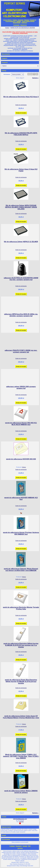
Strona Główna (7, 20)
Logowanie (16, 25)
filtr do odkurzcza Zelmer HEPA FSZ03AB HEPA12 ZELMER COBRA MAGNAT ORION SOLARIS (21, 207)
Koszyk (4, 835)
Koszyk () (33, 20)
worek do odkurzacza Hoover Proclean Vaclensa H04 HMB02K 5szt (21, 533)
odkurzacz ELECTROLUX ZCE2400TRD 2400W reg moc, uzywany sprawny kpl (21, 279)
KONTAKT (24, 23)
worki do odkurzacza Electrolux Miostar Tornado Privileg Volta (21, 608)
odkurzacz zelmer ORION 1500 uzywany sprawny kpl (21, 387)
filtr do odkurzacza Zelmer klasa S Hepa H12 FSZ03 (21, 170)
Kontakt (25, 846)
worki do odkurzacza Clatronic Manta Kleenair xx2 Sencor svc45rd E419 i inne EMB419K (21, 570)
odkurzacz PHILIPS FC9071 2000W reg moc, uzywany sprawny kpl (21, 351)
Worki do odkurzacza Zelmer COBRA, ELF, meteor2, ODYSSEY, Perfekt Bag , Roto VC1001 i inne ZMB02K (21, 756)
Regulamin (19, 846)
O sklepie (12, 846)
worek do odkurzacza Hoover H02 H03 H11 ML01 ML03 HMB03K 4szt (21, 424)
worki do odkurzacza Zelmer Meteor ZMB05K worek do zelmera (21, 792)
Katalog (15, 20)
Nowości (27, 20)
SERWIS (19, 21)
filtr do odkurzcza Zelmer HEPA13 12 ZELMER (21, 242)
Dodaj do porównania (21, 105)
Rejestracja (24, 25)
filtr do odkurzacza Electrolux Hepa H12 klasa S (21, 97)
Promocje (21, 20)
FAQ (29, 846)
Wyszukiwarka (6, 54)
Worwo (24, 467)
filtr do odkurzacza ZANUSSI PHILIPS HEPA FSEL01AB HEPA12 (21, 134)
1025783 (21, 822)
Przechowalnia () (11, 21)
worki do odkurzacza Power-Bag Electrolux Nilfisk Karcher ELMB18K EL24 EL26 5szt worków (21, 682)
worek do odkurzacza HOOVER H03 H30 (21, 459)
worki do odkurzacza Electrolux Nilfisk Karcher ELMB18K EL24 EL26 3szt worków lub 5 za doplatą (21, 645)
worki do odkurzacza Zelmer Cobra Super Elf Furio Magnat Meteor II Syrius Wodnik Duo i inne (21, 717)
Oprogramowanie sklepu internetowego (17, 866)
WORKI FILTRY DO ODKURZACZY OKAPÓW (23, 28)
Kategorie (4, 58)
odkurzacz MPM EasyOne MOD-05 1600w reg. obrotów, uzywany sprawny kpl (21, 315)
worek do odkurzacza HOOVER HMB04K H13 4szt (21, 499)
